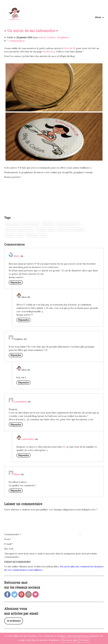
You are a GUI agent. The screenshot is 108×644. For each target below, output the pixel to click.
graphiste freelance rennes (19, 230)
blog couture (13, 224)
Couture (51, 37)
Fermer (85, 640)
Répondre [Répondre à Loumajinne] (16, 425)
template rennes (14, 235)
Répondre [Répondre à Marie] (16, 491)
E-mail (9, 544)
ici (64, 447)
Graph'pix (48, 224)
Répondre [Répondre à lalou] (23, 320)
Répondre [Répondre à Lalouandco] (23, 455)
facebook (48, 51)
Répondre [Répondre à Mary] (16, 282)
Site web (9, 549)
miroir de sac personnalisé (71, 230)
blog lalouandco (31, 224)
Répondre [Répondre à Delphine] (16, 355)
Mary (17, 256)
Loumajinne (20, 402)
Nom (8, 539)
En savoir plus (70, 640)
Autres (42, 37)
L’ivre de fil (69, 48)
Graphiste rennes (45, 230)
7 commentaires (16, 41)
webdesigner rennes (36, 235)
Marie (17, 474)
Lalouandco (15, 15)
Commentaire (13, 534)
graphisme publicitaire (68, 224)
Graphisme (63, 37)
